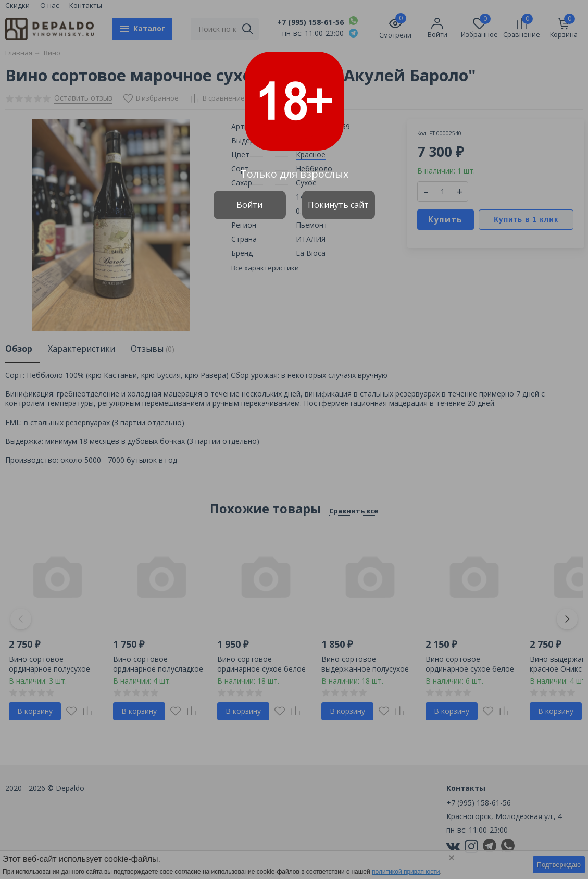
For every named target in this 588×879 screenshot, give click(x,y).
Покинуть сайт (338, 205)
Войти (249, 205)
